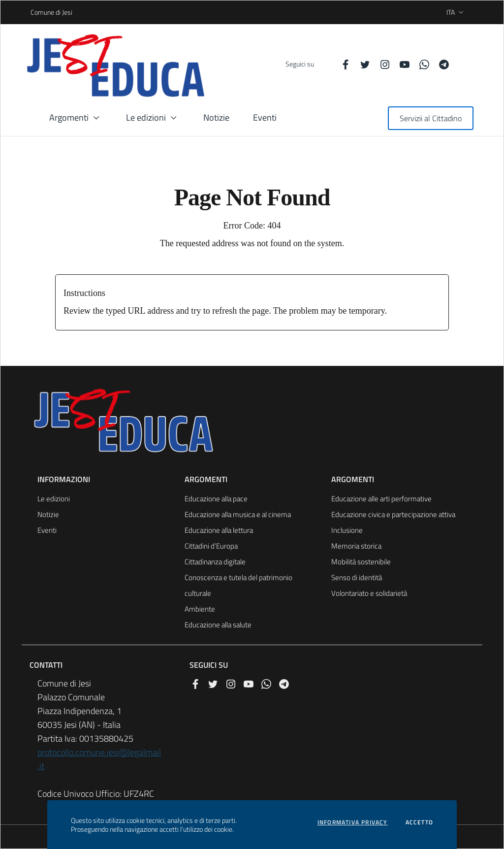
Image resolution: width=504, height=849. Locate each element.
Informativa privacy (353, 822)
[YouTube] (401, 64)
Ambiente (200, 609)
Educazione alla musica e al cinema (238, 514)
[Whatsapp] (420, 64)
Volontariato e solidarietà (369, 593)
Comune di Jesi (34, 12)
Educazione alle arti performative (381, 499)
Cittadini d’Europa (211, 546)
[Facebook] (342, 64)
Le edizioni (54, 499)
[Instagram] (381, 64)
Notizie (48, 514)
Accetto (419, 822)
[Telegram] (440, 64)
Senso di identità (357, 577)
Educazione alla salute (218, 625)
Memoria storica (356, 546)
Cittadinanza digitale (215, 562)
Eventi (47, 530)
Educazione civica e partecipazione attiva (393, 514)
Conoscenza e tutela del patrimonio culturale (238, 585)
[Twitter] (361, 64)
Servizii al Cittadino (431, 118)
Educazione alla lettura (219, 530)
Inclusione (347, 530)
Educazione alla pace (216, 499)
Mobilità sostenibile (361, 562)
